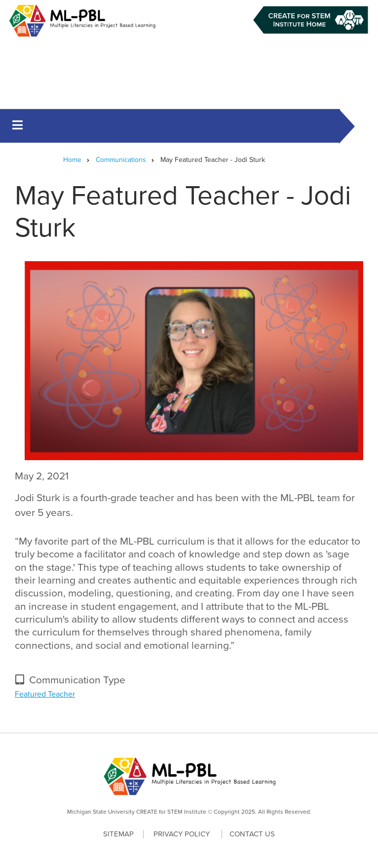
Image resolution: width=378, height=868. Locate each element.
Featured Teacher (45, 694)
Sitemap (118, 834)
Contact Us (252, 834)
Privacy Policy (182, 834)
